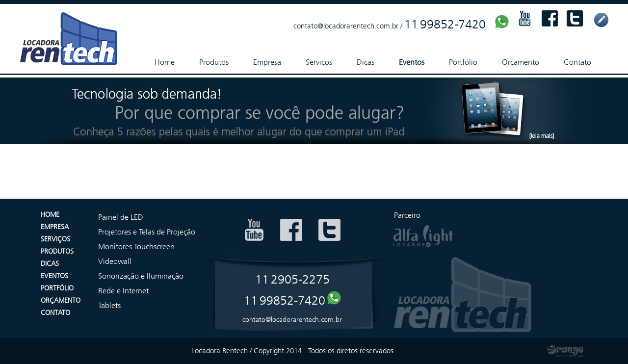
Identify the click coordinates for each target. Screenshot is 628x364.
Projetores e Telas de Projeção (147, 232)
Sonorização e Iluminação (141, 276)
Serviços (319, 62)
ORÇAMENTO (61, 300)
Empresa (267, 62)
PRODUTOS (57, 251)
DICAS (50, 264)
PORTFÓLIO (57, 288)
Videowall (115, 261)
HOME (50, 215)
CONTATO (55, 313)
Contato (577, 62)
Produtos (214, 62)
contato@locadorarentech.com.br (346, 26)
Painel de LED (121, 217)
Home (165, 62)
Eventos (412, 62)
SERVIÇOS (55, 239)
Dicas (366, 62)
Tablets (109, 305)
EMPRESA (55, 227)
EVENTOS (54, 276)
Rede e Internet (123, 291)
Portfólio (463, 62)
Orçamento (521, 62)
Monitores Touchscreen (136, 247)
